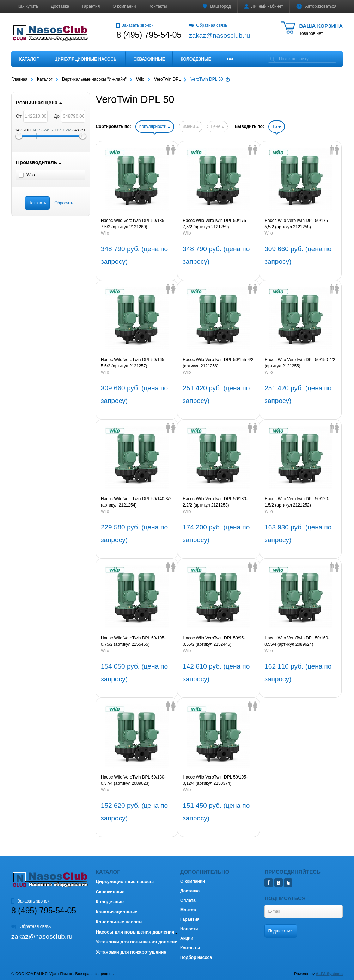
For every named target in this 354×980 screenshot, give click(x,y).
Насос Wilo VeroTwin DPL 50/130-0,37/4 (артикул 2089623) (133, 780)
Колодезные (196, 59)
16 (277, 126)
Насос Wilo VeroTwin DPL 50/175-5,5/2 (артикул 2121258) (297, 224)
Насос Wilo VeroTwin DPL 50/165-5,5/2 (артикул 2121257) (133, 363)
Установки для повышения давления (138, 942)
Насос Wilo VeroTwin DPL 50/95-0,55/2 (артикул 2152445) (214, 641)
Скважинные (149, 59)
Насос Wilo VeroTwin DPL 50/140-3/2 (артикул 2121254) (136, 502)
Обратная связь (208, 25)
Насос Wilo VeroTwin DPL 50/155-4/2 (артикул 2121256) (218, 363)
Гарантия (91, 6)
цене (218, 126)
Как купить (28, 6)
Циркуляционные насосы (86, 59)
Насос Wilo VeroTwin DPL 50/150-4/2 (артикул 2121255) (300, 363)
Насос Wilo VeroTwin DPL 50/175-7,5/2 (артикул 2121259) (215, 224)
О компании (124, 6)
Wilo (105, 233)
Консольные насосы (119, 922)
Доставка (60, 6)
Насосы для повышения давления (135, 932)
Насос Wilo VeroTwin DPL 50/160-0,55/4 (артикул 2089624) (297, 641)
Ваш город (217, 6)
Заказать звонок (135, 25)
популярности (155, 126)
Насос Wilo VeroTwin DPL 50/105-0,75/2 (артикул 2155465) (133, 641)
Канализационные (116, 912)
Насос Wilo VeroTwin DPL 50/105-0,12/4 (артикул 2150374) (215, 780)
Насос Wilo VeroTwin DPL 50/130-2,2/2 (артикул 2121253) (215, 502)
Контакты (158, 6)
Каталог (29, 59)
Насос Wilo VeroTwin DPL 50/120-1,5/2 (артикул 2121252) (297, 502)
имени (191, 126)
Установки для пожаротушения (131, 952)
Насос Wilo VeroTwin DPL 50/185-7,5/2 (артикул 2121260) (133, 224)
